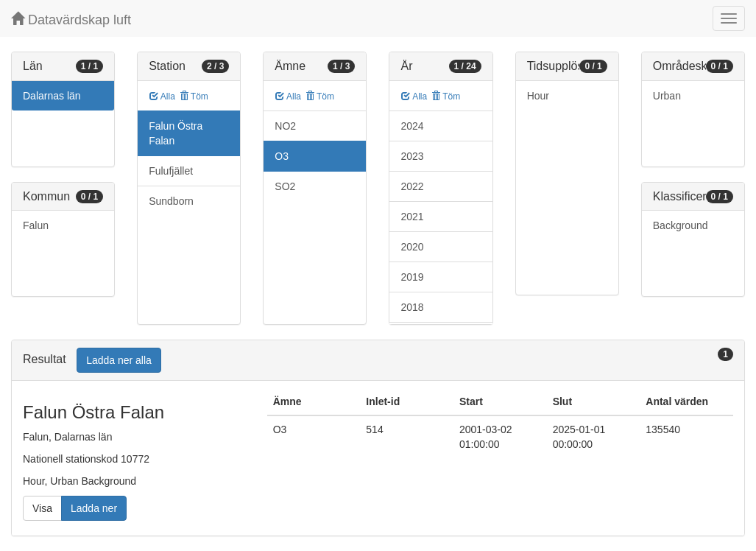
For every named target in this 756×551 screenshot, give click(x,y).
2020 (412, 247)
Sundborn (171, 201)
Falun (36, 225)
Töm (194, 96)
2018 (412, 307)
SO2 (285, 186)
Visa (42, 508)
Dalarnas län (52, 96)
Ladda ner (94, 508)
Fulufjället (171, 171)
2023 (412, 156)
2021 (412, 217)
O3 (282, 156)
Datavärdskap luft (71, 20)
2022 (412, 186)
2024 (412, 126)
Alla (162, 96)
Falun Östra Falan (176, 133)
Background (681, 225)
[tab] (378, 361)
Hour (538, 96)
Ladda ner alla (119, 360)
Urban (667, 96)
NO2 (285, 126)
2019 (412, 277)
